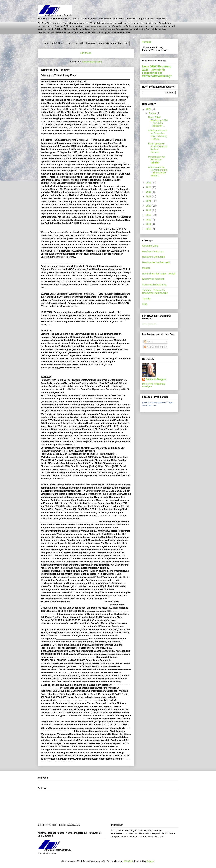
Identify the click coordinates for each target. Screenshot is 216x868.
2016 (149, 220)
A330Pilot (128, 861)
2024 (149, 187)
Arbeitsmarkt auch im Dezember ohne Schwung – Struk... (158, 135)
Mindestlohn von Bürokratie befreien (157, 160)
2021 (149, 201)
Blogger (150, 861)
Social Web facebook (153, 279)
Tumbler (147, 299)
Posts (149, 342)
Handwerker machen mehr (156, 262)
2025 (149, 183)
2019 (149, 210)
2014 (149, 224)
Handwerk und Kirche (154, 257)
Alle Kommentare (155, 347)
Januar (153, 113)
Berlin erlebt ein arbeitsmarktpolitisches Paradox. (158, 148)
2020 (149, 206)
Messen (146, 268)
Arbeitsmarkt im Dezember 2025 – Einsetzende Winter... (158, 171)
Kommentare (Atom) (92, 62)
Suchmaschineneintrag (154, 285)
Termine (147, 42)
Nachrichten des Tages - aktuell (159, 274)
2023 (149, 192)
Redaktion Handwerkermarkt (154, 403)
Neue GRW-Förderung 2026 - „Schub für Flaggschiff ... (158, 122)
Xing (145, 304)
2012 (149, 229)
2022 (149, 196)
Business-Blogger (156, 379)
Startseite (86, 53)
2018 (149, 215)
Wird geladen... (150, 324)
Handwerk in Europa (153, 251)
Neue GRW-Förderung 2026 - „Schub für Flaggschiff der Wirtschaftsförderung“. (157, 71)
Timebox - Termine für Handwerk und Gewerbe (155, 292)
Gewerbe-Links (150, 246)
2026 (149, 109)
